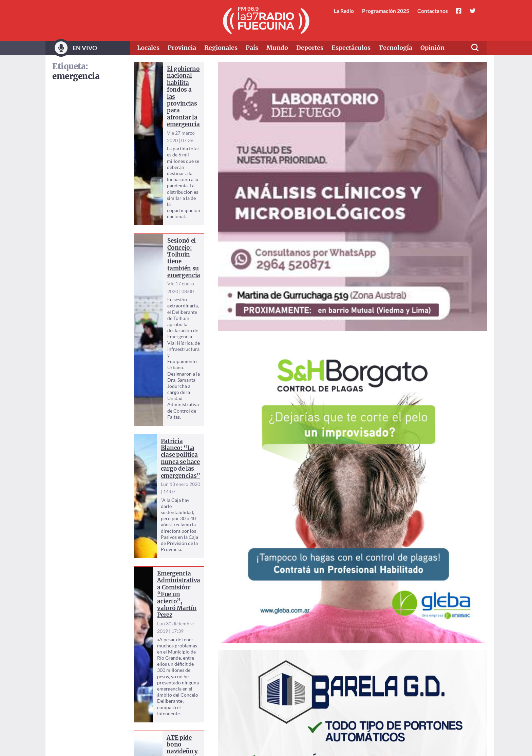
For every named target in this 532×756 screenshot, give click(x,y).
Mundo (277, 48)
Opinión (432, 48)
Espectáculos (351, 48)
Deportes (310, 48)
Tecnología (395, 48)
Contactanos (433, 11)
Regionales (221, 48)
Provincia (182, 48)
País (252, 48)
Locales (148, 48)
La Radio (344, 11)
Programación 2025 (386, 11)
